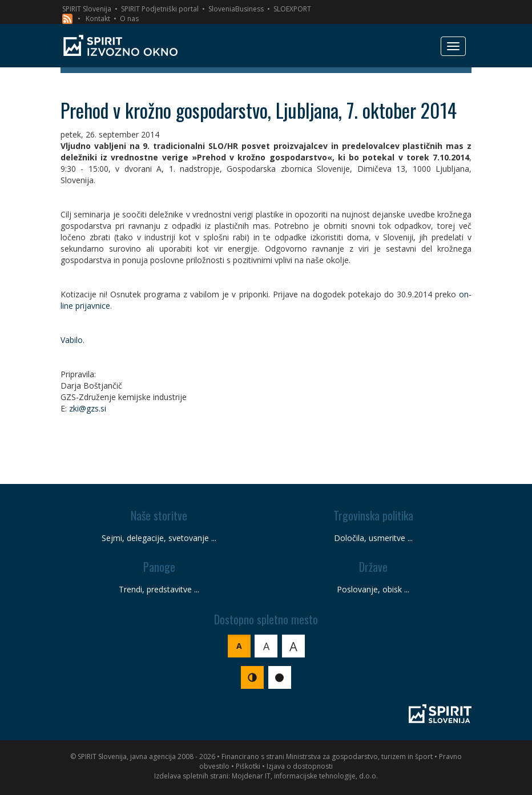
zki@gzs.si (88, 408)
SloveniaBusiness (236, 9)
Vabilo (72, 340)
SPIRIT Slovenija (87, 9)
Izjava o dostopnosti (300, 766)
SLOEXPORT (292, 9)
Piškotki (248, 766)
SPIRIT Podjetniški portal (160, 9)
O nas (129, 19)
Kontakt (98, 19)
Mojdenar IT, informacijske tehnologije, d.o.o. (305, 776)
